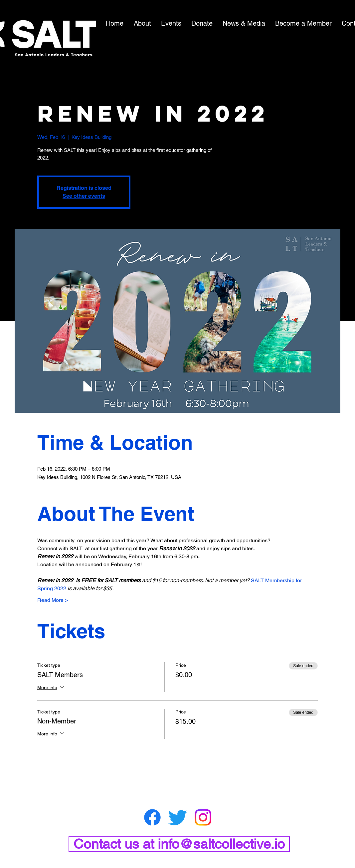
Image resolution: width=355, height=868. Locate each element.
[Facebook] (152, 817)
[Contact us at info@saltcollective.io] (179, 844)
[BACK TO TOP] (318, 863)
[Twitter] (178, 817)
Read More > (53, 600)
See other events (84, 196)
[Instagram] (203, 817)
